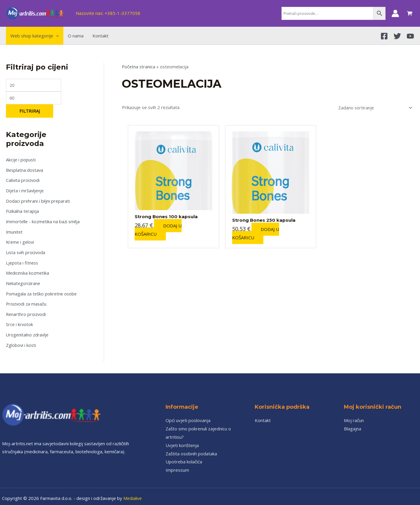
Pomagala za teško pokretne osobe (42, 291)
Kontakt (263, 416)
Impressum (177, 466)
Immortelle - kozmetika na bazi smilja (44, 221)
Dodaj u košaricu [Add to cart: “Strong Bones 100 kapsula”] (161, 229)
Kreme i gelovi (21, 241)
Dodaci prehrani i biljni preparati (38, 201)
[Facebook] (384, 36)
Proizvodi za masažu (27, 301)
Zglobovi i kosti (21, 341)
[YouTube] (410, 36)
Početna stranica (139, 67)
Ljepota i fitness (23, 261)
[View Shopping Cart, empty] (410, 13)
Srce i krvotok (20, 321)
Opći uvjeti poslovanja (188, 416)
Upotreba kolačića (184, 458)
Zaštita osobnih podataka (191, 449)
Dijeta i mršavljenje (25, 191)
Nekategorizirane (24, 281)
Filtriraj (30, 112)
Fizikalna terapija (23, 211)
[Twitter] (397, 36)
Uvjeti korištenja (182, 441)
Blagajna (353, 425)
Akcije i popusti (21, 161)
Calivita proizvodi (23, 181)
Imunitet (15, 231)
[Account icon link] (395, 13)
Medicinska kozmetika (28, 271)
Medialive (133, 494)
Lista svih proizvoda (26, 251)
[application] (56, 36)
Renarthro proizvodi (26, 311)
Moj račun (354, 416)
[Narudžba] (373, 107)
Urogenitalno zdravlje (28, 331)
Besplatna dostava (25, 171)
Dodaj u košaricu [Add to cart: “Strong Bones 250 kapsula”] (258, 233)
